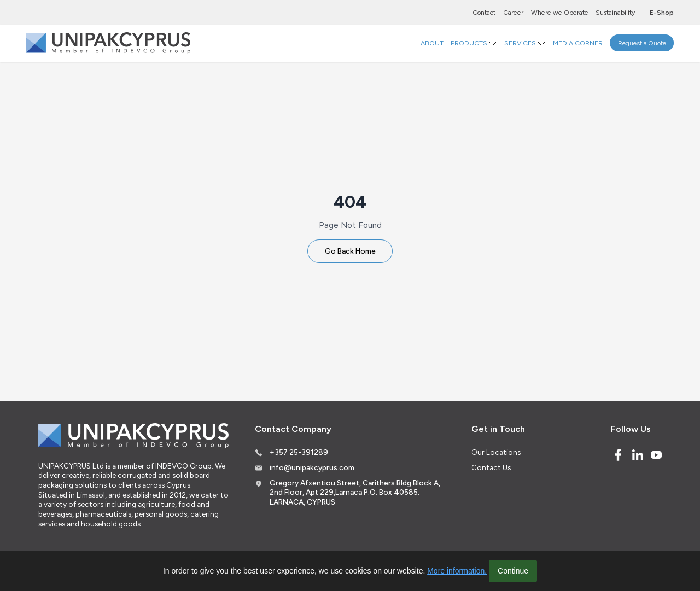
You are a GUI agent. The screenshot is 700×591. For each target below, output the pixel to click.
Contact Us (491, 467)
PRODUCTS (469, 43)
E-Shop (662, 12)
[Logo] (108, 43)
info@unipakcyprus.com (312, 467)
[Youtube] (656, 455)
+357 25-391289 (299, 452)
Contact (484, 12)
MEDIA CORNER (578, 43)
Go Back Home (350, 251)
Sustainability (615, 12)
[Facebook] (618, 455)
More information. (457, 571)
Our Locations (496, 452)
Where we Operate (560, 12)
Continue (513, 571)
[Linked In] (638, 455)
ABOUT (432, 43)
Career (513, 12)
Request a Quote (642, 43)
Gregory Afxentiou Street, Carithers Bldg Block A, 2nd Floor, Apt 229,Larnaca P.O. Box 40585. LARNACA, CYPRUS (355, 492)
